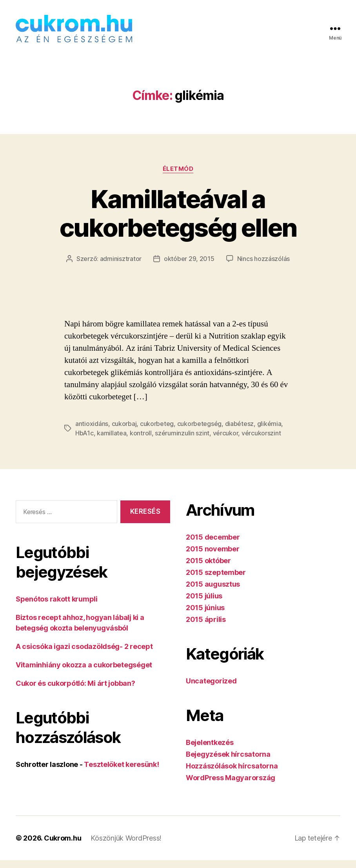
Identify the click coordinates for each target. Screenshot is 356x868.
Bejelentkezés (210, 750)
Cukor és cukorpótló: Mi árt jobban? (75, 691)
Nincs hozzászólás (263, 266)
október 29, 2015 (189, 266)
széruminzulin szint (182, 441)
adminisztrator (121, 266)
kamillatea (112, 441)
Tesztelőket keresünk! (121, 772)
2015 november (213, 557)
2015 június (205, 615)
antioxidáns (92, 431)
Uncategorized (211, 689)
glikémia (269, 431)
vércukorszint (261, 441)
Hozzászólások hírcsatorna (232, 774)
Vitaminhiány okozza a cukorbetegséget (84, 673)
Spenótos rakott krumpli (57, 607)
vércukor (226, 441)
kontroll (141, 441)
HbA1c (84, 441)
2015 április (206, 627)
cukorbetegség (200, 431)
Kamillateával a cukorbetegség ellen (178, 221)
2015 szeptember (216, 580)
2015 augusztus (213, 592)
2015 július (204, 604)
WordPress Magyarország (231, 786)
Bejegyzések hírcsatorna (228, 762)
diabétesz (240, 431)
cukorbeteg (157, 431)
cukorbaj (124, 431)
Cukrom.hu (63, 846)
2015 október (208, 568)
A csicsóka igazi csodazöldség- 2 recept (84, 654)
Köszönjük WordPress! (126, 846)
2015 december (213, 545)
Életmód (178, 177)
